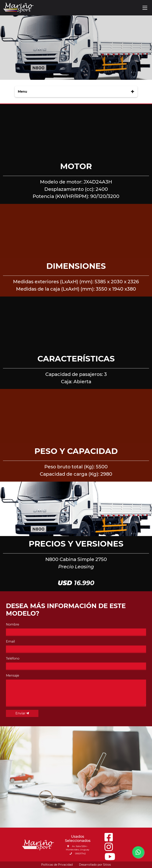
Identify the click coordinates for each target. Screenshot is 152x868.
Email (10, 641)
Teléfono (13, 658)
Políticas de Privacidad (57, 865)
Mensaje (13, 675)
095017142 (78, 854)
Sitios (107, 865)
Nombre (13, 624)
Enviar (22, 713)
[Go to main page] (18, 8)
